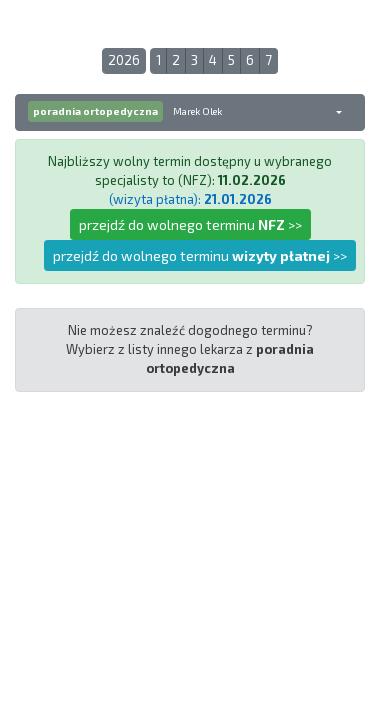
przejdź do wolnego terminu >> (190, 224)
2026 (124, 60)
